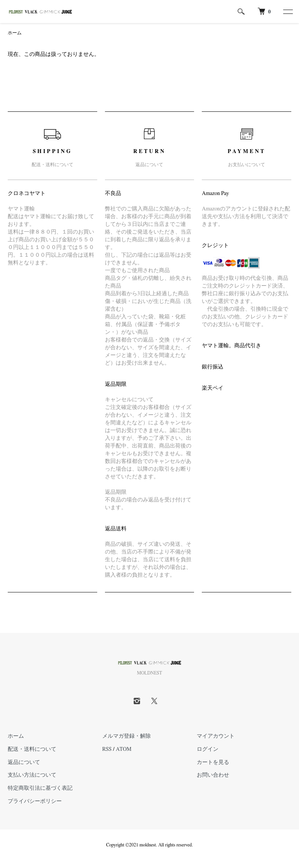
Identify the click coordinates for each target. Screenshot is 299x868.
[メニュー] (287, 12)
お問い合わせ (213, 775)
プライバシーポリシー (35, 801)
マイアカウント (216, 736)
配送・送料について (32, 749)
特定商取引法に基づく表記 (40, 788)
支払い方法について (32, 775)
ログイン (208, 749)
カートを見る (213, 762)
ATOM (123, 749)
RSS (107, 749)
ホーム (15, 33)
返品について (24, 762)
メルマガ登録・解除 (127, 736)
